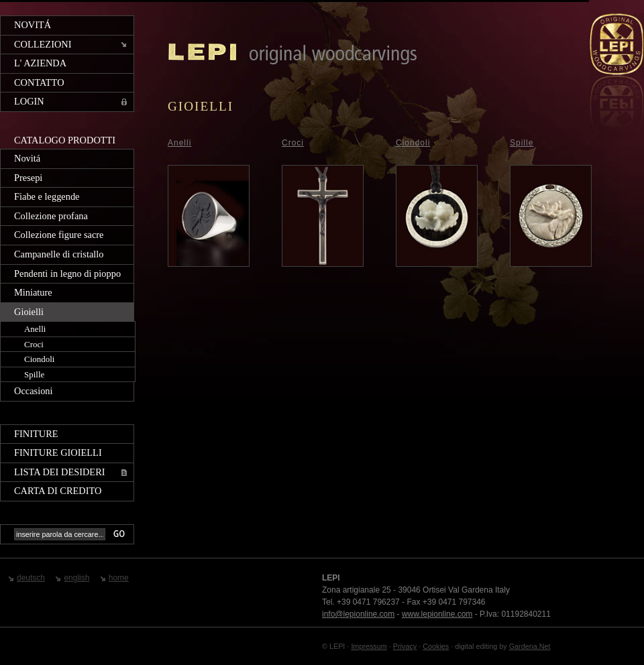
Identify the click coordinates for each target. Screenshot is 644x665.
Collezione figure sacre (59, 235)
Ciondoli (39, 359)
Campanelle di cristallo (59, 254)
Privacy (405, 646)
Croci (34, 344)
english (76, 578)
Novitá (33, 25)
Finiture (36, 434)
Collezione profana (51, 216)
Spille (34, 374)
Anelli (35, 329)
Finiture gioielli (58, 452)
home (119, 578)
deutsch (31, 578)
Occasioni (34, 391)
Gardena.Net (530, 646)
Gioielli (29, 312)
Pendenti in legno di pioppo (67, 274)
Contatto (39, 82)
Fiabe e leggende (47, 196)
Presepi (28, 178)
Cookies (436, 646)
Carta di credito (58, 491)
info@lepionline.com (358, 614)
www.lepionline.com (437, 614)
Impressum (369, 646)
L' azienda (40, 63)
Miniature (33, 292)
